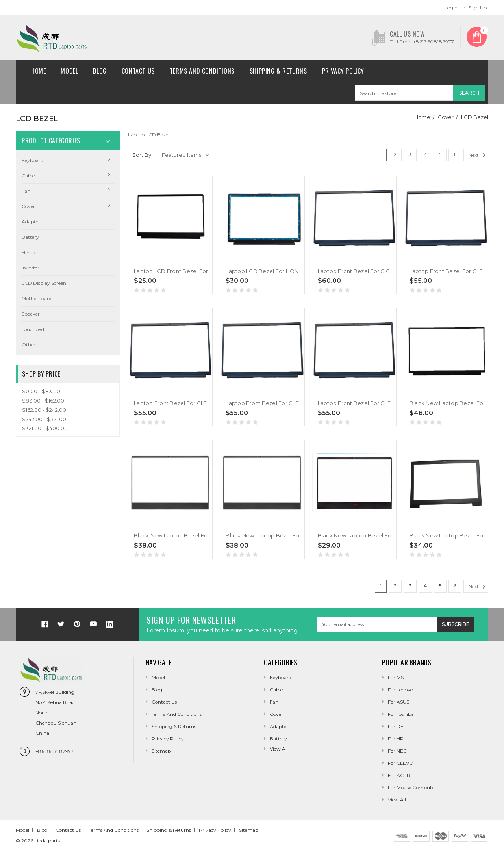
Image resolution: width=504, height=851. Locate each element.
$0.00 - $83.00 (41, 391)
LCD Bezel (475, 117)
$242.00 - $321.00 (44, 419)
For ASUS (398, 702)
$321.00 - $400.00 (45, 428)
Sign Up (478, 8)
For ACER (399, 775)
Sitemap (161, 751)
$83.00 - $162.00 (43, 401)
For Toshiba (401, 714)
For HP (396, 739)
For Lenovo (400, 690)
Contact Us (138, 71)
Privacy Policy (343, 71)
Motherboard (37, 298)
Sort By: (142, 155)
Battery (30, 237)
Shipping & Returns (278, 71)
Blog (100, 71)
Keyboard (32, 160)
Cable (28, 176)
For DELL (398, 726)
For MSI (396, 677)
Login (451, 8)
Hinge (28, 252)
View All (397, 800)
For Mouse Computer (412, 787)
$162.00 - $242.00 (44, 410)
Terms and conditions (202, 71)
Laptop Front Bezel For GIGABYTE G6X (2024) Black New (392, 271)
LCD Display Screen (44, 283)
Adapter (31, 222)
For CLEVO (401, 763)
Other (29, 345)
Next (478, 155)
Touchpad (33, 329)
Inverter (31, 268)
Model (69, 71)
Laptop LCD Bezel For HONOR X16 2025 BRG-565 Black (298, 271)
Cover (446, 117)
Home (38, 71)
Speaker (31, 314)
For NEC (397, 751)
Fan (26, 191)
